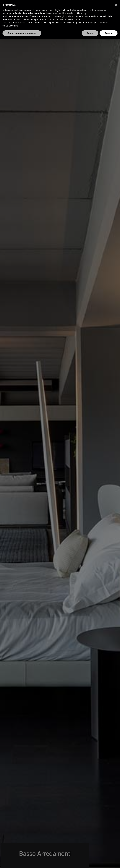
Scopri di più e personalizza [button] (22, 33)
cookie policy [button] (80, 13)
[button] (116, 5)
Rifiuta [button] (90, 33)
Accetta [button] (109, 33)
